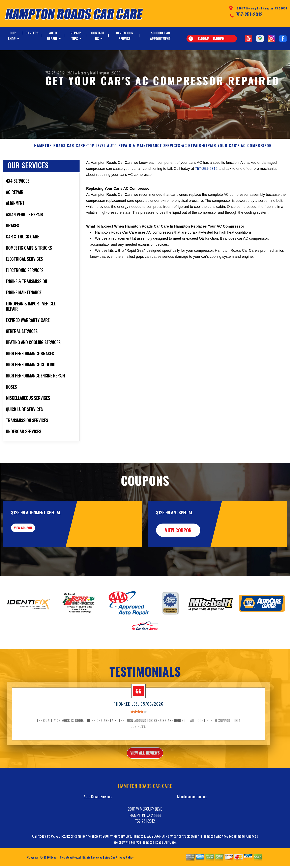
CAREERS (32, 33)
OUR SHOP (12, 36)
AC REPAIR (192, 165)
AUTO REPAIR (52, 36)
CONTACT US (98, 36)
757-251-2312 (249, 14)
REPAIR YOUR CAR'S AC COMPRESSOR (238, 165)
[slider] (139, 731)
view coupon (33, 550)
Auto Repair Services (98, 818)
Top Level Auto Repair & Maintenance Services (134, 165)
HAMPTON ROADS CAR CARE (60, 165)
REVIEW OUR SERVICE (125, 36)
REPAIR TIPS (76, 36)
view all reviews (145, 773)
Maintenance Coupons (192, 818)
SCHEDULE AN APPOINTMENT (160, 36)
